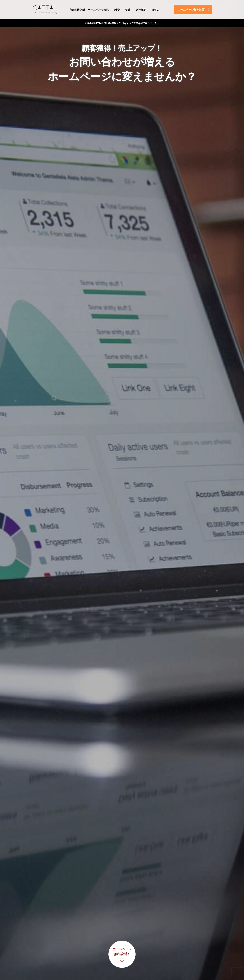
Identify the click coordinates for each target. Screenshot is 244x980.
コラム (155, 10)
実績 (128, 10)
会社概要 (141, 10)
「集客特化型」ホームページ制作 (89, 10)
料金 (117, 10)
